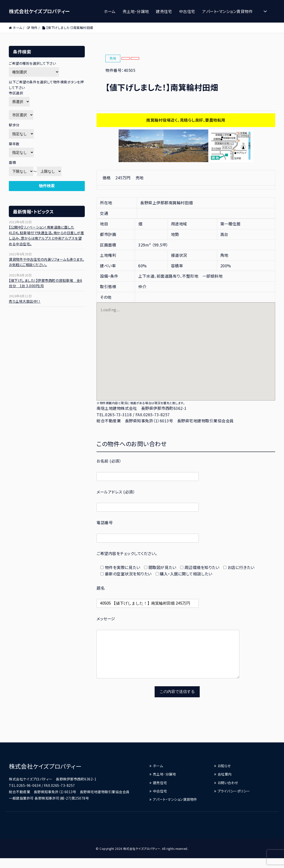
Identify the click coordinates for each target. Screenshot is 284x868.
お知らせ (224, 776)
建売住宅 (164, 11)
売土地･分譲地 (136, 11)
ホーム (110, 11)
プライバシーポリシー (234, 801)
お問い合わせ (228, 792)
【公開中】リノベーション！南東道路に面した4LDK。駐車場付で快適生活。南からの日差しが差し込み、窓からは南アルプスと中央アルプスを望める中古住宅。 (46, 235)
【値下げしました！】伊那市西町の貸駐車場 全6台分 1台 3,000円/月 (46, 283)
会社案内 (225, 784)
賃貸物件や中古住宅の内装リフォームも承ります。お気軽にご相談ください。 (47, 262)
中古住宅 (187, 11)
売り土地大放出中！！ (25, 301)
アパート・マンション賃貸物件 (227, 11)
